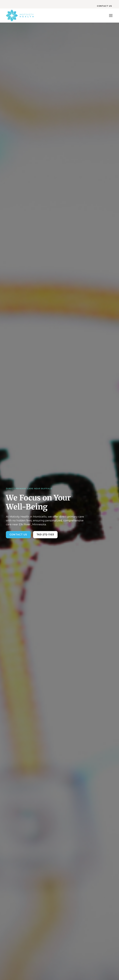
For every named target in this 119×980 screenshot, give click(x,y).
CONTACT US (104, 6)
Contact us (18, 535)
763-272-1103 (45, 535)
